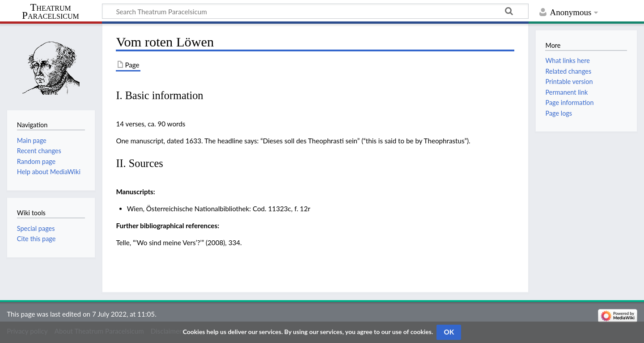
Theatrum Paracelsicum (50, 12)
